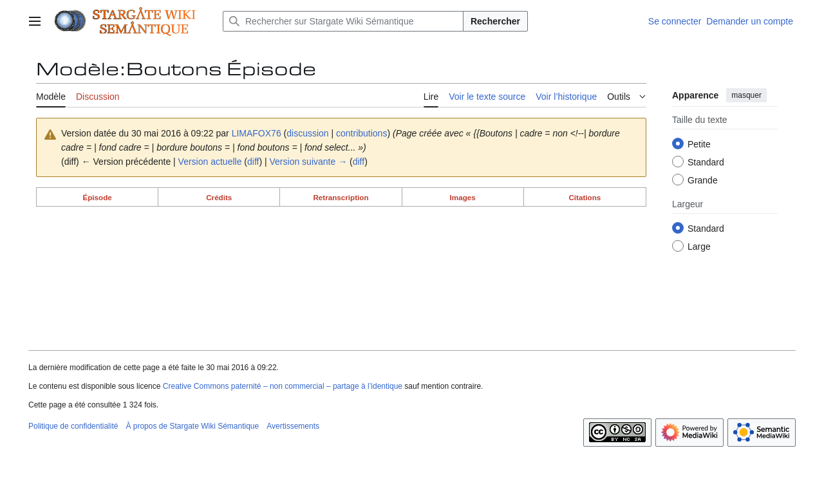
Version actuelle (210, 162)
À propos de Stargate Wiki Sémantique (192, 426)
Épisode (97, 197)
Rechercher (495, 21)
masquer (746, 95)
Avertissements (293, 426)
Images (463, 197)
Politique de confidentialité (73, 426)
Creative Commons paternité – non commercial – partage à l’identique (283, 386)
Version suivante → (309, 162)
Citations (585, 197)
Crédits (219, 197)
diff (253, 162)
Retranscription (341, 197)
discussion (307, 133)
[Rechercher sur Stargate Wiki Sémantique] (343, 21)
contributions (361, 133)
